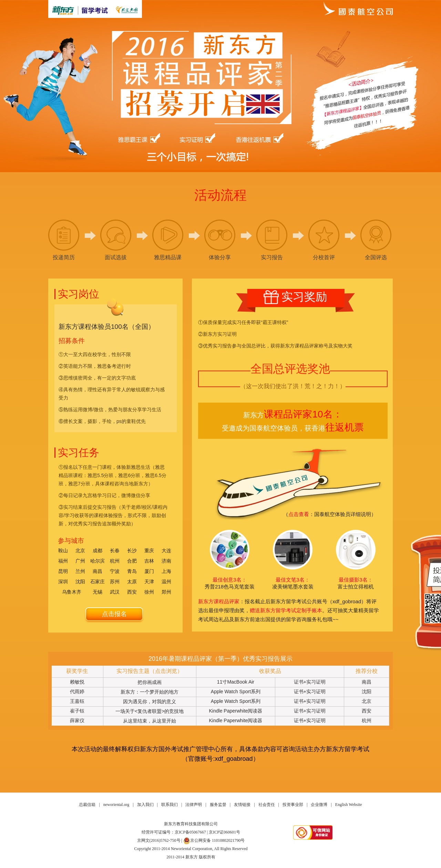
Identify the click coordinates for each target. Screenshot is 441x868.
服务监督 (218, 805)
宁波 (115, 571)
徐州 (149, 592)
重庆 (149, 551)
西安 (132, 592)
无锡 (98, 592)
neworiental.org (116, 805)
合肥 (132, 561)
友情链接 (242, 805)
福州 (63, 561)
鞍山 (63, 551)
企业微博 (319, 805)
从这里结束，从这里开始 (150, 721)
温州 (166, 582)
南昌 (98, 571)
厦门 (149, 571)
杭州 (115, 561)
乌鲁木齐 (72, 592)
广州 (80, 561)
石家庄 (98, 582)
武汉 (115, 592)
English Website (349, 805)
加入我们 (145, 805)
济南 (166, 561)
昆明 (63, 571)
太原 (132, 582)
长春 (115, 551)
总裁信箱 (87, 805)
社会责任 (267, 805)
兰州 (80, 571)
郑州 (166, 592)
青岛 (132, 571)
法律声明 (194, 805)
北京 (80, 551)
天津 (149, 582)
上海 (166, 571)
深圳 (63, 582)
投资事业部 (293, 805)
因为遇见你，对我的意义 (150, 702)
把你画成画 (150, 682)
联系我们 (170, 805)
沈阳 (80, 582)
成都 (98, 551)
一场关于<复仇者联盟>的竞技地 (150, 711)
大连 (166, 551)
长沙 (132, 551)
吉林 (149, 561)
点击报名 (114, 614)
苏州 (115, 582)
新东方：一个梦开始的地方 (150, 692)
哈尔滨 (98, 561)
